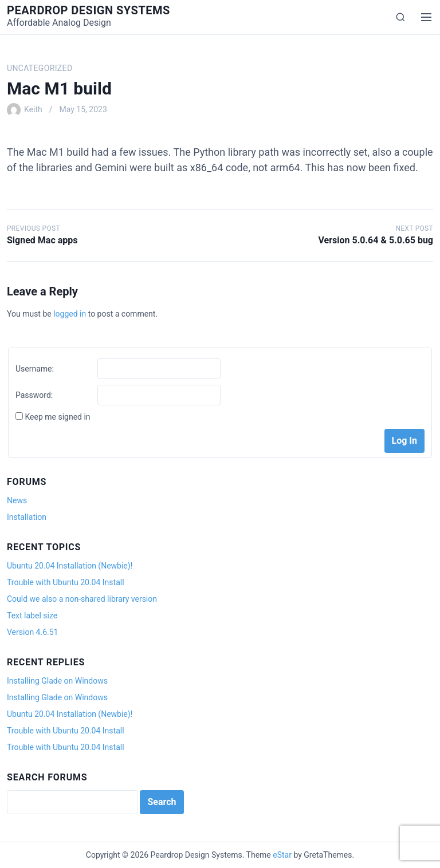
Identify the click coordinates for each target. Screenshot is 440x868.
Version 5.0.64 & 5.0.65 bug (376, 240)
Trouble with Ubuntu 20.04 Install (66, 582)
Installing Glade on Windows (57, 681)
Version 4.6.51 (32, 632)
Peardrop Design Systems (89, 10)
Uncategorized (40, 68)
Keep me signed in (57, 417)
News (17, 500)
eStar (282, 855)
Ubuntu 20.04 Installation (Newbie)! (70, 566)
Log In (404, 441)
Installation (27, 517)
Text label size (32, 616)
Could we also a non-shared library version (82, 599)
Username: (35, 369)
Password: (34, 395)
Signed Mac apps (42, 240)
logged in (70, 314)
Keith (33, 109)
